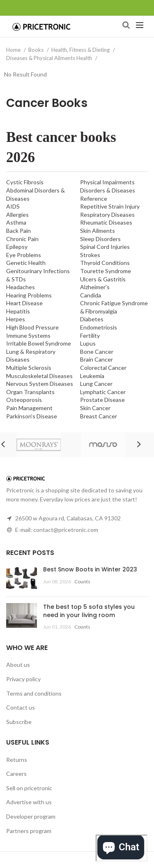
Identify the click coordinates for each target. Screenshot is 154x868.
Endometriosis (99, 327)
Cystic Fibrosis (25, 182)
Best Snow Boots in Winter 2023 (90, 569)
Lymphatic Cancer (103, 392)
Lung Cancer (96, 384)
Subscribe (19, 722)
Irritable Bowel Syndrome (39, 343)
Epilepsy (17, 247)
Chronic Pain (22, 239)
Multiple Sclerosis (29, 368)
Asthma (16, 222)
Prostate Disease (102, 400)
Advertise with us (29, 802)
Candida (91, 295)
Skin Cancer (95, 408)
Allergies (17, 215)
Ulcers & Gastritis (103, 279)
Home (14, 50)
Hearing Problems (29, 295)
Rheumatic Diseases (106, 222)
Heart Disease (24, 303)
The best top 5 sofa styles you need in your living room (89, 611)
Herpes (16, 319)
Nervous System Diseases (40, 384)
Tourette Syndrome (106, 271)
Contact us (21, 707)
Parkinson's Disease (32, 416)
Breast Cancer (99, 416)
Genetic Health (26, 263)
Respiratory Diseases (107, 215)
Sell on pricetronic (29, 788)
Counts (82, 581)
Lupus (88, 343)
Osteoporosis (24, 400)
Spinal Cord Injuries (105, 247)
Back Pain (18, 231)
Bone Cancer (97, 352)
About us (18, 665)
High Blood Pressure (32, 327)
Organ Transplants (30, 392)
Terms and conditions (34, 693)
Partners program (29, 831)
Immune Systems (28, 335)
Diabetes (92, 319)
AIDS (13, 206)
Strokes (90, 255)
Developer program (31, 816)
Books (37, 50)
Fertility (90, 335)
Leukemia (92, 376)
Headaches (21, 287)
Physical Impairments (107, 182)
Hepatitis (18, 311)
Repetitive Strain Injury (110, 206)
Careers (16, 774)
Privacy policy (23, 679)
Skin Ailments (98, 231)
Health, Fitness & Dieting (81, 50)
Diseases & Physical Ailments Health (50, 58)
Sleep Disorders (100, 239)
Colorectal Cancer (103, 368)
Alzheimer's (95, 287)
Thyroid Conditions (105, 263)
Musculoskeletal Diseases (39, 376)
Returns (17, 760)
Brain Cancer (97, 359)
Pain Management (29, 408)
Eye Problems (24, 255)
